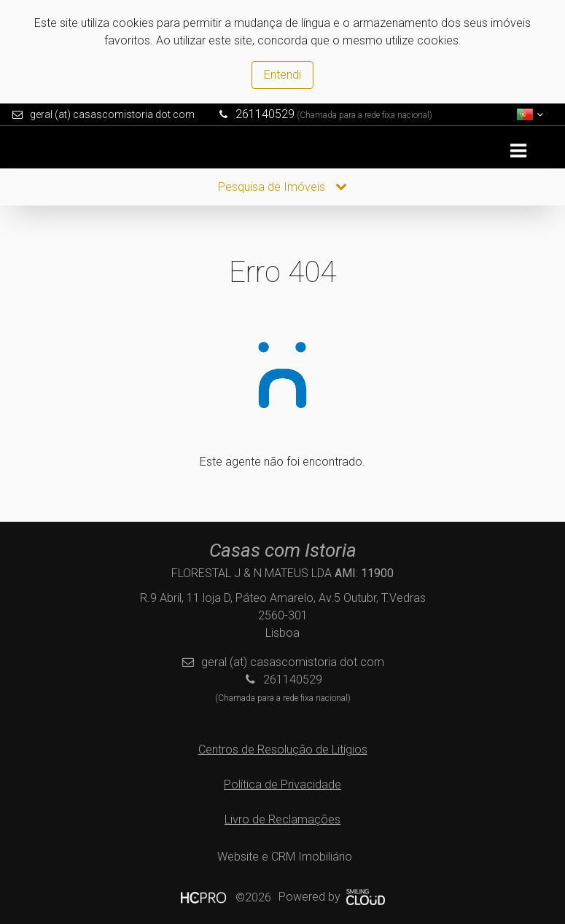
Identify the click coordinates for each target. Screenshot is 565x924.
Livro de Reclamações (282, 819)
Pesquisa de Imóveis (282, 187)
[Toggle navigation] (518, 151)
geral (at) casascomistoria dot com (112, 114)
